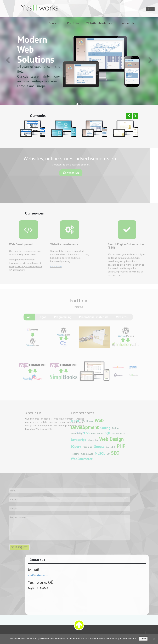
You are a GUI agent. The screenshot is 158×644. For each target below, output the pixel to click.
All (29, 319)
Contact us (67, 173)
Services (54, 23)
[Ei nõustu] (154, 639)
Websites (122, 319)
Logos (42, 319)
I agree (143, 639)
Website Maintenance (100, 23)
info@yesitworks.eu (42, 575)
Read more (52, 266)
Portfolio (73, 23)
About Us (128, 23)
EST (150, 9)
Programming (63, 319)
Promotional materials (94, 319)
